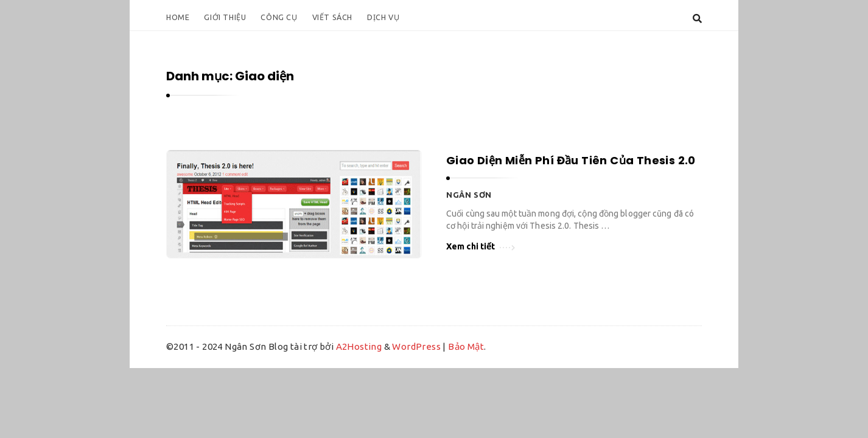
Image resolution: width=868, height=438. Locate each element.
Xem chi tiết (481, 245)
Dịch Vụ (383, 17)
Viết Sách (332, 17)
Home (178, 17)
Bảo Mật (466, 346)
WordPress (416, 346)
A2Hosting (359, 346)
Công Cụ (279, 17)
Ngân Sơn (469, 195)
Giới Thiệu (225, 17)
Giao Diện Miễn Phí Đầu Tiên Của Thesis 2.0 (571, 160)
